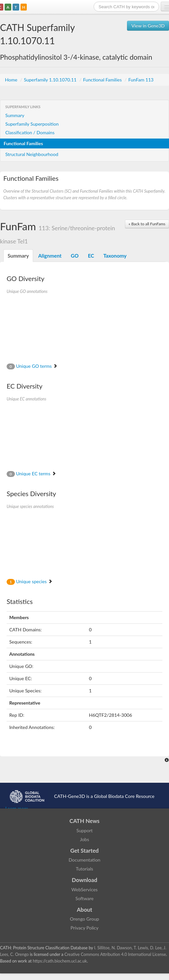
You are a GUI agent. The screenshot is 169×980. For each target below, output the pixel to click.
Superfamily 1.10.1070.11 (51, 80)
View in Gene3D (148, 26)
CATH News (84, 821)
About (84, 910)
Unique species (30, 581)
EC (91, 256)
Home (12, 80)
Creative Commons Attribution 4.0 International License (115, 954)
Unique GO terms (32, 366)
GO (75, 256)
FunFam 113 (141, 80)
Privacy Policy (84, 928)
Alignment (50, 256)
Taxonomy (115, 256)
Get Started (85, 851)
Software (84, 898)
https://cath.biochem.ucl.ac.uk (60, 961)
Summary (15, 115)
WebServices (84, 889)
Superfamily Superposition (32, 124)
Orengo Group (84, 919)
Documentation (85, 860)
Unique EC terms (31, 474)
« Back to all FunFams (147, 224)
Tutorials (84, 869)
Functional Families (103, 80)
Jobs (85, 839)
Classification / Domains (30, 132)
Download (84, 880)
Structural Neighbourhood (32, 154)
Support (84, 830)
